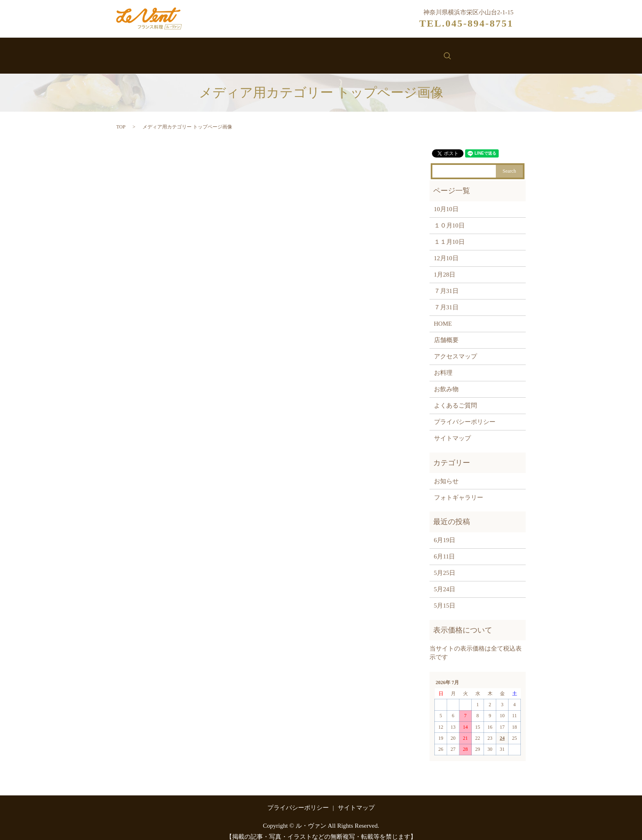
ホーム (182, 52)
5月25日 (445, 565)
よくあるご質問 (456, 397)
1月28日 (445, 266)
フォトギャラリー (459, 489)
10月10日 (446, 201)
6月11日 (445, 548)
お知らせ (374, 52)
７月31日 (446, 283)
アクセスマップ (456, 348)
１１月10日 (449, 234)
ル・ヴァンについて (237, 52)
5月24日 (445, 581)
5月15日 (445, 597)
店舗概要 (446, 332)
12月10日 (446, 250)
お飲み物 (332, 52)
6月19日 (445, 532)
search (464, 52)
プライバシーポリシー (465, 414)
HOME (443, 315)
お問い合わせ (423, 52)
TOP (121, 118)
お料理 (293, 52)
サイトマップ (452, 430)
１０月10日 (449, 217)
